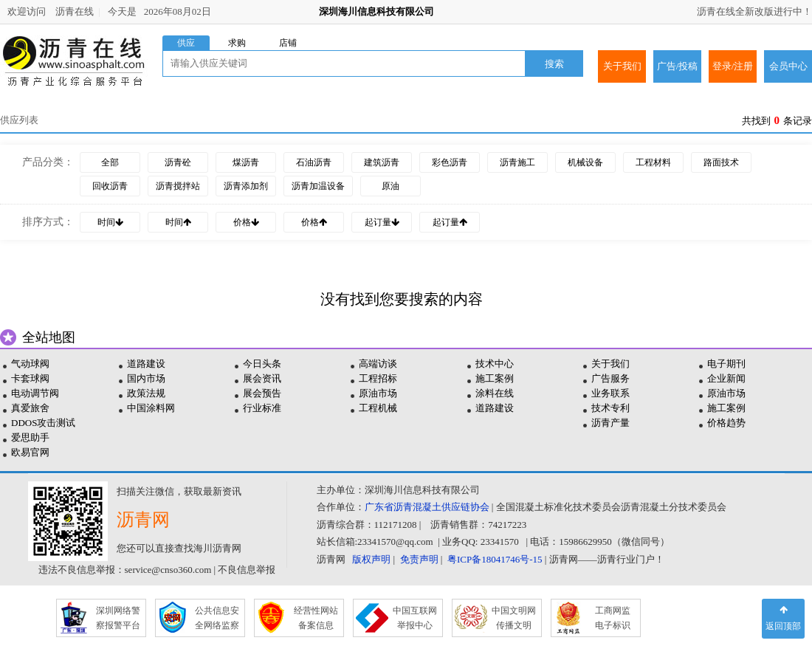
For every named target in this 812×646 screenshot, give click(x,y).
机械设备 (585, 162)
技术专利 (610, 408)
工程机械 (378, 408)
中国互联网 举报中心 (415, 618)
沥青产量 (610, 423)
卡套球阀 (30, 378)
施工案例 (495, 378)
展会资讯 (262, 378)
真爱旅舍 (30, 408)
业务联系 (610, 393)
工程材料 (653, 162)
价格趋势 (726, 423)
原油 (390, 186)
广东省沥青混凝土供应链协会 (427, 507)
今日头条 (262, 364)
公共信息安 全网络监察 (217, 618)
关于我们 (622, 66)
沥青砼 (178, 162)
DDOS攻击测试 (43, 423)
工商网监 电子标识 (613, 618)
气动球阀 (30, 364)
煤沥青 (246, 162)
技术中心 (495, 364)
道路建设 (146, 364)
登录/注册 (733, 66)
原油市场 (378, 393)
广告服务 (610, 378)
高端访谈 (378, 364)
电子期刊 (726, 364)
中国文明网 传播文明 (514, 618)
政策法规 (146, 393)
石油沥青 (314, 162)
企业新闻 (726, 378)
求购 (237, 43)
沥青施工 (517, 162)
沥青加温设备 (318, 186)
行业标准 (262, 408)
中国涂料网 (151, 408)
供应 (186, 43)
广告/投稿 (678, 66)
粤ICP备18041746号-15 (495, 559)
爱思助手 (30, 437)
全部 (110, 162)
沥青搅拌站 (178, 186)
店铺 (288, 43)
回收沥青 (110, 186)
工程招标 (378, 378)
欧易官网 (30, 452)
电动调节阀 (35, 393)
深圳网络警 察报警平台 (118, 618)
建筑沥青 (382, 162)
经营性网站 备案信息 (316, 618)
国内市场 (146, 378)
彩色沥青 (450, 162)
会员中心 (788, 66)
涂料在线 (495, 393)
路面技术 (721, 162)
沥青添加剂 (246, 186)
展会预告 (262, 393)
